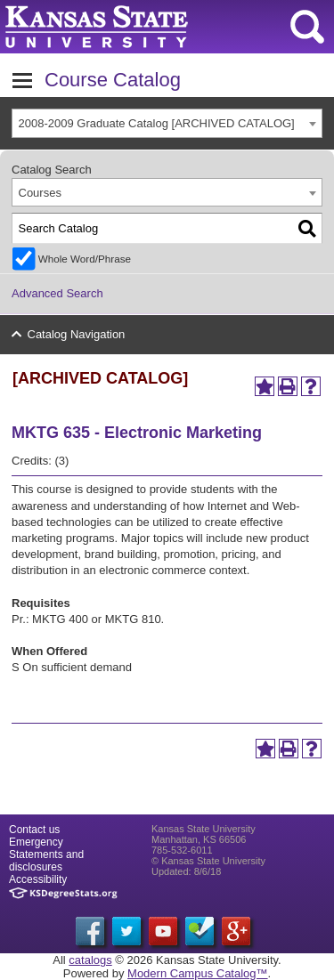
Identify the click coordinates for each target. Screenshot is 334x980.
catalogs (90, 960)
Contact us (34, 830)
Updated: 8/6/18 (186, 871)
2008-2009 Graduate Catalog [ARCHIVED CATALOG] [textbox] (157, 123)
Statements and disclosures (46, 861)
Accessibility (38, 879)
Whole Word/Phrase (85, 259)
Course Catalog (113, 80)
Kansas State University (163, 27)
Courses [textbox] (40, 193)
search (307, 27)
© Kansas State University (208, 861)
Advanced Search (57, 293)
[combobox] (167, 123)
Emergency (36, 842)
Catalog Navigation (77, 334)
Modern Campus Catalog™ (198, 973)
